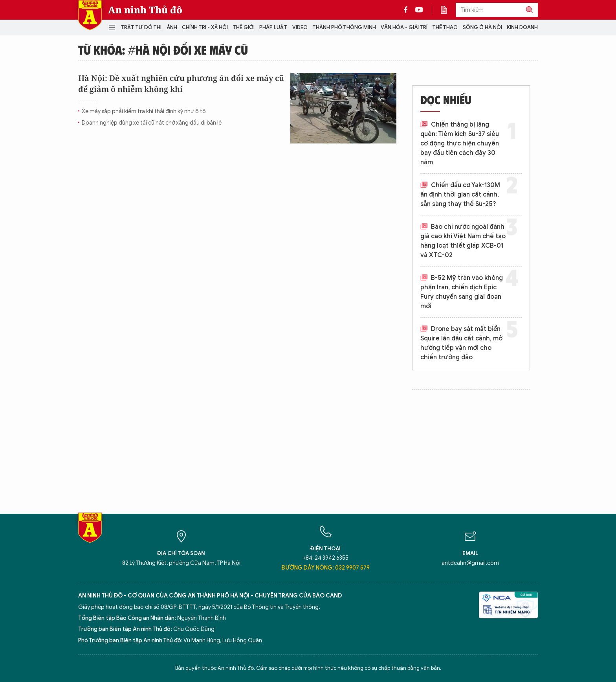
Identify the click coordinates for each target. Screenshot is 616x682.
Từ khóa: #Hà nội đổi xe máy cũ (163, 50)
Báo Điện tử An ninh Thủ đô (90, 15)
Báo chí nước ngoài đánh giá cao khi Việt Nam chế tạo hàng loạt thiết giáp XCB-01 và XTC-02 (463, 241)
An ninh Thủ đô (145, 10)
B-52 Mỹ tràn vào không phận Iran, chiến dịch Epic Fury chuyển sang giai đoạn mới (462, 292)
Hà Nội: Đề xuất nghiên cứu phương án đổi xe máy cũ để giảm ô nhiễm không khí (181, 84)
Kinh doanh (522, 27)
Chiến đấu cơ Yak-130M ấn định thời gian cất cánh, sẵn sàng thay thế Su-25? (460, 195)
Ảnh (172, 27)
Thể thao (445, 27)
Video (300, 27)
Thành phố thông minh (344, 27)
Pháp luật (273, 27)
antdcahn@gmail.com (470, 563)
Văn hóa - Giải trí (404, 27)
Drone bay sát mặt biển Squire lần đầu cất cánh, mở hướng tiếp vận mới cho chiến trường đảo (461, 343)
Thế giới (244, 27)
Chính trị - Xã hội (205, 27)
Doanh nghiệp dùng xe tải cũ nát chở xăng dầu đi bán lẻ (152, 123)
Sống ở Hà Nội (482, 27)
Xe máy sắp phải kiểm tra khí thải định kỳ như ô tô (144, 111)
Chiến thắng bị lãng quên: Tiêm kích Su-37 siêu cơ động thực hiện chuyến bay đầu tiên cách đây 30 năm (460, 143)
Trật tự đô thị (141, 27)
